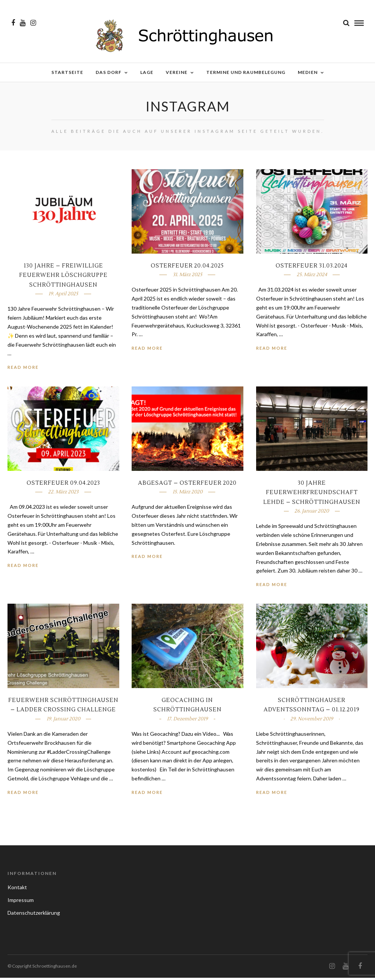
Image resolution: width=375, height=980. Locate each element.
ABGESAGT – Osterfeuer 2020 (187, 485)
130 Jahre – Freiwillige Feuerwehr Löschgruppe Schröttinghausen (63, 278)
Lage (147, 72)
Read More (23, 369)
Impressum (21, 902)
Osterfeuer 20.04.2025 (187, 268)
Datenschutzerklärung (34, 915)
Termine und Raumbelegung (246, 72)
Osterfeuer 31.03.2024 (312, 268)
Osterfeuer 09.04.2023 (63, 485)
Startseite (67, 72)
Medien (308, 72)
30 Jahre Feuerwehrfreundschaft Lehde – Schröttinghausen (312, 495)
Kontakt (17, 889)
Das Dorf (109, 72)
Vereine (177, 72)
